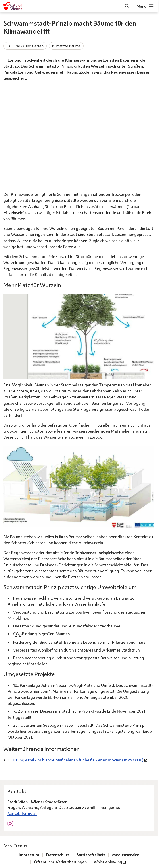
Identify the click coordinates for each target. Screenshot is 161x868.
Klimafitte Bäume (66, 46)
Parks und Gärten (25, 46)
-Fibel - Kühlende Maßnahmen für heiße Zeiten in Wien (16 (76, 760)
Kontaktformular (22, 813)
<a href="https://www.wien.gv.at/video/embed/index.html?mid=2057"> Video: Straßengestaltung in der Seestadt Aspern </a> (79, 137)
